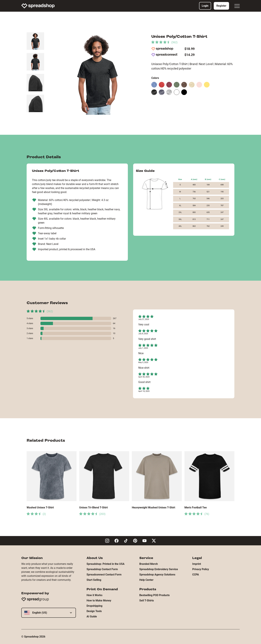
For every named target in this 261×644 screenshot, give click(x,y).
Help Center (146, 580)
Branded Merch (149, 564)
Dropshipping (94, 606)
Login (205, 6)
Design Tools (94, 611)
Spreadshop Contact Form (102, 569)
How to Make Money (99, 600)
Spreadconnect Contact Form (104, 575)
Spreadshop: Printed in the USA (106, 564)
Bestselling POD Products (154, 595)
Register (221, 6)
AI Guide (92, 616)
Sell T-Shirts (147, 600)
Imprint (197, 564)
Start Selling (94, 580)
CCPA (196, 575)
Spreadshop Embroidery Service (159, 569)
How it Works (94, 595)
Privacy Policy (201, 569)
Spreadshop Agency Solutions (157, 575)
